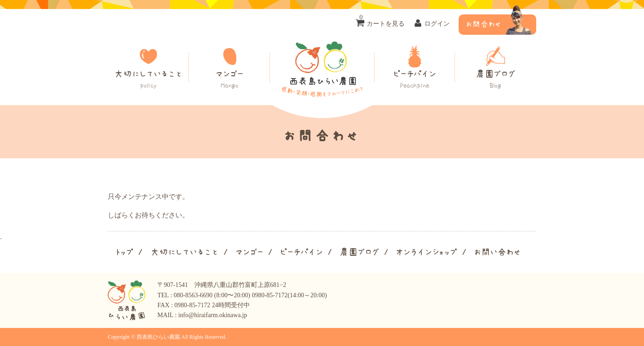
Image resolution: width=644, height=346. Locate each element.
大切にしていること (148, 80)
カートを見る (382, 21)
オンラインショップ (427, 252)
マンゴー (230, 80)
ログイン (437, 24)
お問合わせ (483, 24)
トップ (124, 252)
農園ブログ (496, 80)
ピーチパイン (414, 80)
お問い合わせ (497, 252)
